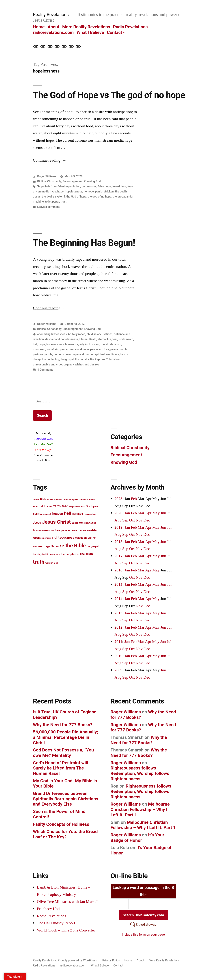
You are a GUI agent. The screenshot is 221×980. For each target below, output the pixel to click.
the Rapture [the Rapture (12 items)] (54, 554)
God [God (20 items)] (88, 506)
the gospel (67, 359)
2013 (119, 613)
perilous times (63, 354)
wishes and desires (87, 364)
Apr (148, 513)
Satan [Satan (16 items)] (55, 546)
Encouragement (73, 181)
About (53, 27)
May (156, 513)
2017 (119, 556)
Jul (169, 513)
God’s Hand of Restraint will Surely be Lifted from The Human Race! (61, 768)
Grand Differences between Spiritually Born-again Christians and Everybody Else (66, 799)
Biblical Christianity (49, 181)
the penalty (82, 359)
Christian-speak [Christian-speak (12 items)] (70, 499)
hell (35, 344)
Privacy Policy (111, 960)
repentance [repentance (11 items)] (46, 538)
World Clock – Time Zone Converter (66, 930)
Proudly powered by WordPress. (78, 960)
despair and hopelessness (62, 339)
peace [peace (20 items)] (65, 530)
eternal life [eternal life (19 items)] (41, 506)
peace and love (100, 349)
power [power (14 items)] (74, 530)
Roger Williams (47, 176)
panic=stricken (105, 191)
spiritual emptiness (107, 354)
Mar (141, 513)
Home (39, 27)
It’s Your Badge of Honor (137, 838)
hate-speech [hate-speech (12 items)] (45, 514)
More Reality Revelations (86, 27)
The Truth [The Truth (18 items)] (86, 554)
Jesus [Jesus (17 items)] (37, 523)
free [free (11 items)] (83, 507)
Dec (147, 520)
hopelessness (74, 191)
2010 (119, 656)
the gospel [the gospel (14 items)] (93, 546)
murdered (39, 349)
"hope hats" (44, 186)
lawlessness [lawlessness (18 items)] (41, 530)
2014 (119, 599)
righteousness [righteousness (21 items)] (63, 537)
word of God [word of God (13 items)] (52, 563)
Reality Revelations (51, 15)
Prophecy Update (51, 909)
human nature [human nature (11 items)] (90, 514)
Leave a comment (48, 207)
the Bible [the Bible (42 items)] (76, 546)
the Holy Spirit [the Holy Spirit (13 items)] (40, 554)
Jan (127, 513)
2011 (118, 642)
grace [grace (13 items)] (96, 507)
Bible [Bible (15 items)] (43, 499)
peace (64, 349)
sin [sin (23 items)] (62, 546)
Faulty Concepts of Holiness (61, 824)
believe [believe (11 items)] (36, 500)
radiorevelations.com (53, 32)
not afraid (52, 349)
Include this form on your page (143, 935)
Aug (118, 520)
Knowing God (92, 181)
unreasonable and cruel (48, 364)
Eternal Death (88, 339)
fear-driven (119, 186)
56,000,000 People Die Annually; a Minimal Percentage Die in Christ (65, 737)
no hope (89, 191)
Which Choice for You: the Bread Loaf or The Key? (65, 834)
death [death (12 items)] (92, 499)
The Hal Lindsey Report (56, 923)
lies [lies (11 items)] (52, 531)
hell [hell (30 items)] (67, 513)
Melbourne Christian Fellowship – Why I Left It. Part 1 (140, 809)
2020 (119, 513)
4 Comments (45, 370)
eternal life (104, 339)
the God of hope (76, 197)
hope (60, 191)
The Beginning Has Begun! (84, 243)
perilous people (43, 354)
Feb (134, 499)
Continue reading (50, 160)
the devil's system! (53, 197)
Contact (114, 32)
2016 (119, 570)
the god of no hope (100, 197)
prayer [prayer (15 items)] (82, 531)
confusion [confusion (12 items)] (84, 499)
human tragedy (75, 344)
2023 (119, 499)
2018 (119, 542)
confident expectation (66, 186)
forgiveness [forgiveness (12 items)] (75, 507)
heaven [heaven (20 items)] (58, 514)
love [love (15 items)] (57, 531)
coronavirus (89, 186)
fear (115, 339)
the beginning (51, 359)
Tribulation (113, 359)
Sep (125, 520)
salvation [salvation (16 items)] (81, 538)
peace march (119, 349)
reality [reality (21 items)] (92, 530)
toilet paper (52, 202)
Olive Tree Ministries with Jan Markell (68, 902)
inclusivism (92, 344)
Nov (139, 520)
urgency (69, 364)
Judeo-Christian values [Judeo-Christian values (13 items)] (84, 523)
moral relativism (111, 344)
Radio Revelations (130, 27)
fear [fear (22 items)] (65, 506)
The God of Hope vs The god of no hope (109, 95)
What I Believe (90, 32)
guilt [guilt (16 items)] (36, 514)
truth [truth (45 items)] (39, 562)
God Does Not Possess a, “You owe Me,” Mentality (63, 753)
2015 (119, 584)
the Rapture (97, 359)
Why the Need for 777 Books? (63, 725)
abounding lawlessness (52, 334)
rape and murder (83, 354)
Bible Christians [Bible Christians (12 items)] (54, 499)
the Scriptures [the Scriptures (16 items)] (70, 554)
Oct (132, 520)
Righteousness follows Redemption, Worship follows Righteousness (140, 773)
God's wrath (126, 339)
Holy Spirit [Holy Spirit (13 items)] (78, 514)
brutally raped (77, 334)
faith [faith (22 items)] (57, 506)
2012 (119, 627)
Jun (163, 513)
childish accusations (100, 334)
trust (64, 202)
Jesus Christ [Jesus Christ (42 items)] (56, 522)
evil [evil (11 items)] (51, 507)
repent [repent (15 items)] (37, 538)
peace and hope (79, 349)
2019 (119, 527)
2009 (119, 670)
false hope (104, 186)
